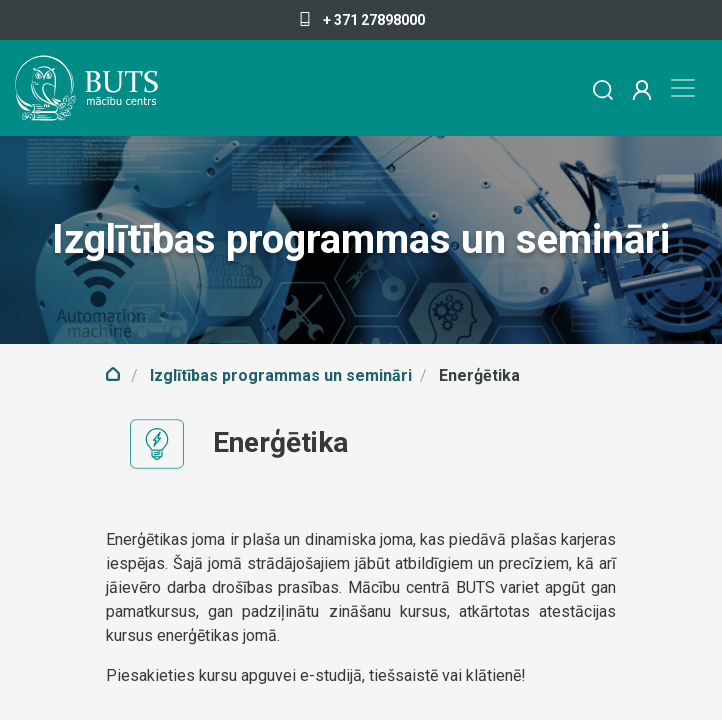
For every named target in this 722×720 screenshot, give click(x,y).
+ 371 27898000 (361, 20)
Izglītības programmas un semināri (281, 375)
